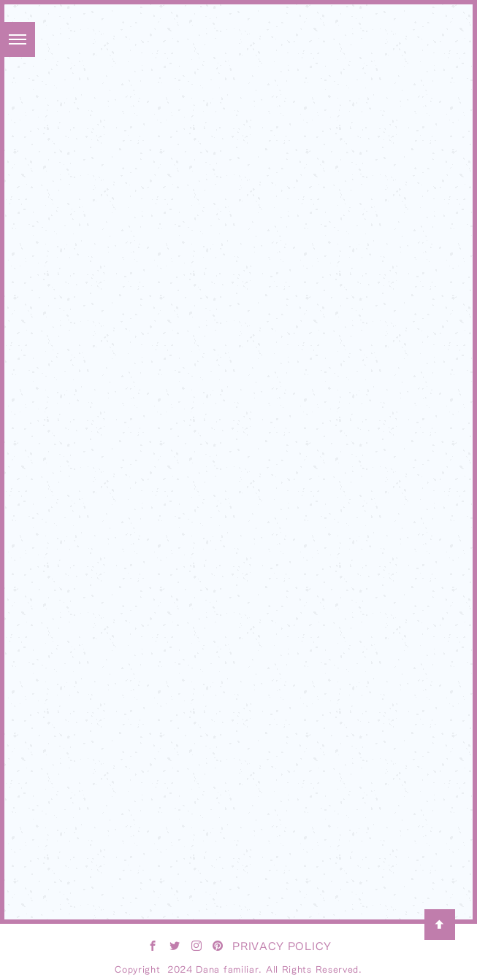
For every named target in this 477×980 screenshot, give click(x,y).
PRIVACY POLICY (282, 946)
